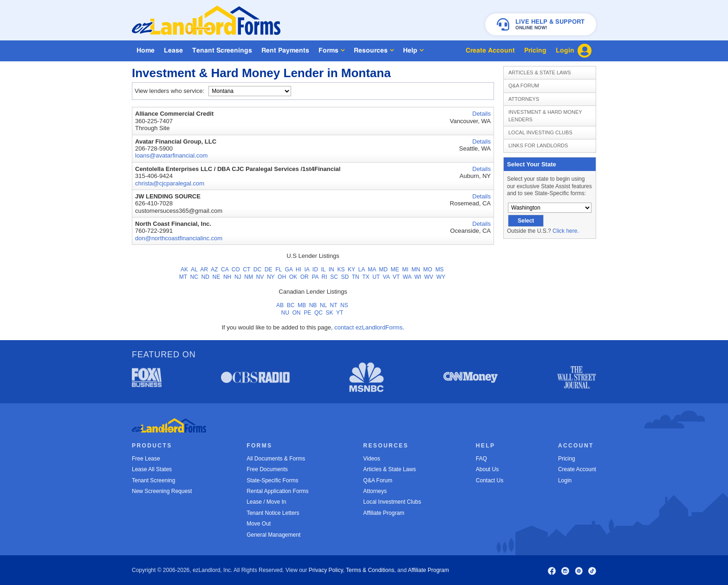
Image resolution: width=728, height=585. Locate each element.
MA (372, 269)
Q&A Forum (524, 85)
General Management (273, 535)
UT (376, 277)
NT (334, 305)
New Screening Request (162, 491)
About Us (487, 469)
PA (315, 277)
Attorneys (524, 99)
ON (297, 313)
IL (323, 269)
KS (341, 269)
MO (428, 269)
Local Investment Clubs (392, 502)
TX (366, 277)
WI (418, 277)
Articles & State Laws (540, 72)
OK (293, 277)
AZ (214, 269)
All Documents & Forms (276, 459)
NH (227, 277)
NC (194, 277)
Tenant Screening (153, 480)
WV (429, 277)
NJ (238, 277)
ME (395, 269)
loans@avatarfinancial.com (171, 155)
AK (184, 269)
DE (269, 269)
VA (386, 277)
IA (307, 269)
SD (345, 277)
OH (282, 277)
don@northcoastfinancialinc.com (179, 238)
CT (247, 269)
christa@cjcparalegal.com (170, 183)
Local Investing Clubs (540, 132)
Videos (371, 459)
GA (289, 269)
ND (205, 277)
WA (407, 277)
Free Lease (146, 459)
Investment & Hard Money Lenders (545, 115)
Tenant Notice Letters (273, 513)
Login (565, 480)
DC (257, 269)
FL (279, 269)
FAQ (481, 459)
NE (217, 277)
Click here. (566, 231)
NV (260, 277)
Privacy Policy (326, 570)
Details (481, 114)
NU (285, 313)
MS (440, 269)
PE (307, 313)
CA (225, 269)
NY (271, 277)
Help (413, 50)
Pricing (567, 459)
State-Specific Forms (272, 480)
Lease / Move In (266, 502)
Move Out (259, 524)
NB (313, 305)
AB (280, 305)
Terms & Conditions (370, 570)
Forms (331, 50)
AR (204, 269)
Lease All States (152, 469)
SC (334, 277)
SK (330, 313)
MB (302, 305)
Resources (374, 50)
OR (305, 277)
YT (340, 313)
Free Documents (267, 469)
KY (351, 269)
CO (236, 269)
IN (331, 269)
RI (325, 277)
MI (405, 269)
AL (194, 269)
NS (344, 305)
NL (323, 305)
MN (416, 269)
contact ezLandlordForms (368, 327)
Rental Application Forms (277, 491)
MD (383, 269)
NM (249, 277)
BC (291, 305)
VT (396, 277)
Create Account (577, 469)
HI (299, 269)
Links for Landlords (538, 145)
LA (362, 269)
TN (356, 277)
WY (441, 277)
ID (315, 269)
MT (183, 277)
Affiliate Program (383, 513)
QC (318, 313)
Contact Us (490, 480)
